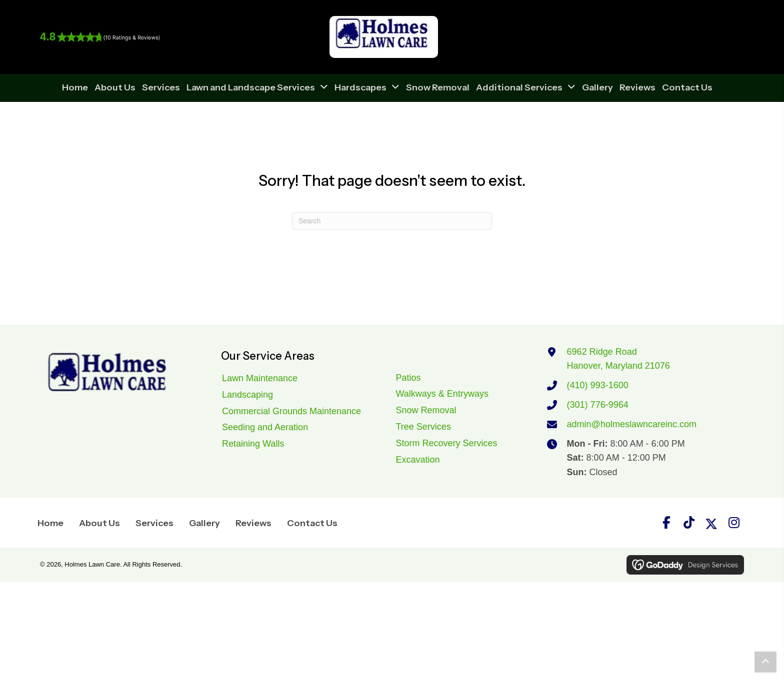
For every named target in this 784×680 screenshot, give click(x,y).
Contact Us (312, 523)
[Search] (392, 221)
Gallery (204, 523)
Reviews (253, 523)
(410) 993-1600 (598, 385)
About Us (99, 523)
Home (50, 523)
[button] (666, 523)
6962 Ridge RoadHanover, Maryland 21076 (618, 359)
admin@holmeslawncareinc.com (632, 424)
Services (154, 523)
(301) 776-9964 (598, 405)
